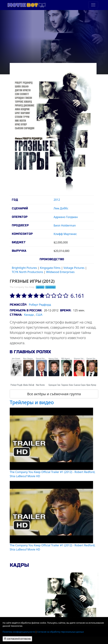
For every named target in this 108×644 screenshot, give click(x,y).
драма (40, 287)
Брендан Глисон (56, 385)
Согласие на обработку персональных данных (61, 632)
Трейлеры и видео (32, 402)
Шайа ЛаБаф (29, 385)
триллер (50, 287)
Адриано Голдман (66, 217)
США (39, 315)
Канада (29, 315)
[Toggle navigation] (93, 5)
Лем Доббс (61, 208)
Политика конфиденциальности (19, 632)
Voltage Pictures (74, 268)
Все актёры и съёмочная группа (54, 394)
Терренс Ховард (68, 385)
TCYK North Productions (27, 272)
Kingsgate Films (50, 268)
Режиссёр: (18, 305)
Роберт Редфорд (40, 305)
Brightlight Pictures (24, 268)
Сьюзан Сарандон (82, 385)
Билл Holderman (65, 225)
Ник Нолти (40, 385)
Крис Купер (91, 385)
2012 (57, 200)
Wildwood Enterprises (60, 272)
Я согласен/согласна (17, 639)
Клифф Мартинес (65, 234)
